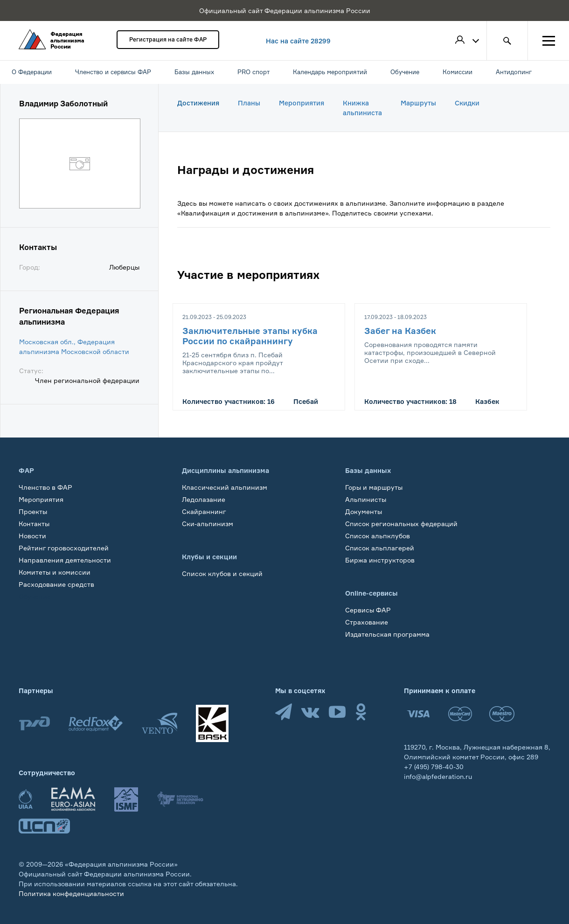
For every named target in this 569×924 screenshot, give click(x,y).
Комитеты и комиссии (55, 572)
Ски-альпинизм (208, 524)
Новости (32, 536)
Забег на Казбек (400, 331)
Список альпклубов (378, 536)
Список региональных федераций (401, 524)
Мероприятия (302, 103)
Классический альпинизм (225, 487)
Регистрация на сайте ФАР (168, 39)
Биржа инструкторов (380, 560)
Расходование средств (56, 584)
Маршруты (418, 103)
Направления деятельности (65, 560)
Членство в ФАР (45, 487)
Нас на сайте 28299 (298, 41)
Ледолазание (204, 499)
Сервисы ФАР (368, 610)
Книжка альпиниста (362, 108)
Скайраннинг (204, 511)
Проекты (33, 511)
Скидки (467, 103)
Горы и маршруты (374, 487)
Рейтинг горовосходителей (64, 548)
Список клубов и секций (222, 573)
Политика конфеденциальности (71, 893)
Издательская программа (387, 634)
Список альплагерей (380, 548)
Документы (364, 511)
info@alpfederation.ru (438, 776)
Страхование (367, 622)
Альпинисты (366, 499)
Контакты (34, 524)
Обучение (35, 596)
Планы (249, 103)
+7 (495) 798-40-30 (434, 767)
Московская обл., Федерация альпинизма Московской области (74, 347)
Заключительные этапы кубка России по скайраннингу (250, 336)
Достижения (198, 103)
